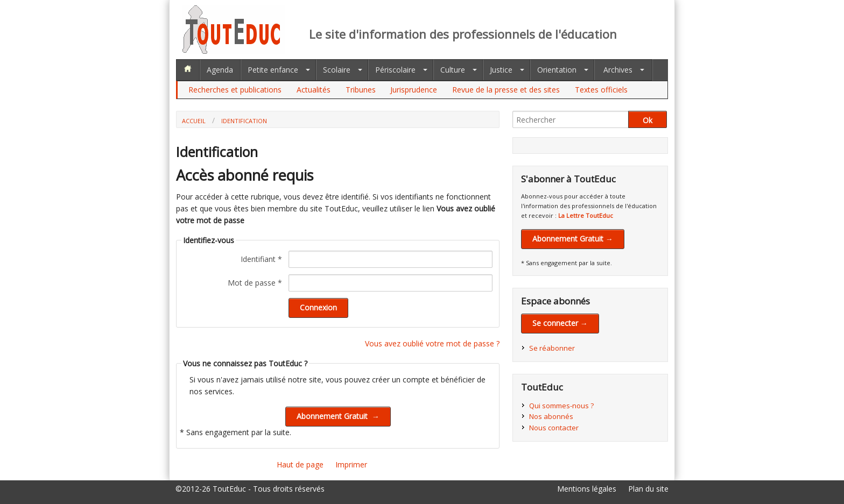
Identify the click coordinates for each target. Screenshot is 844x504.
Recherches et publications (235, 90)
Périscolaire (395, 70)
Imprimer (351, 464)
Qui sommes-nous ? (561, 406)
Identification (244, 121)
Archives (618, 70)
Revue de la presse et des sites (506, 90)
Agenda (220, 70)
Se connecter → (560, 323)
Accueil (194, 121)
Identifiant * (261, 259)
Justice (501, 70)
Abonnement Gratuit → (573, 239)
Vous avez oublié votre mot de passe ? (432, 343)
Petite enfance (273, 70)
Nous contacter (554, 428)
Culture (453, 70)
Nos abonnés (551, 416)
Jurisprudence (414, 90)
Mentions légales (587, 489)
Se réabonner (552, 348)
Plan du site (648, 489)
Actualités (314, 90)
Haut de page (300, 464)
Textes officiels (601, 90)
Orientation (557, 70)
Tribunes (361, 90)
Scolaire (337, 70)
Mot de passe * (255, 283)
